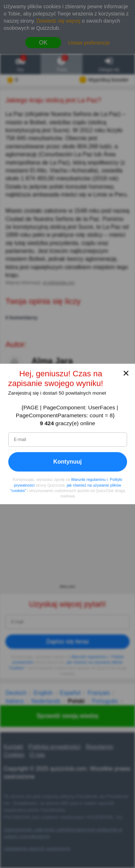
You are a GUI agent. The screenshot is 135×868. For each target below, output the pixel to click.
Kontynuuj (67, 462)
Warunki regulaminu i (89, 480)
